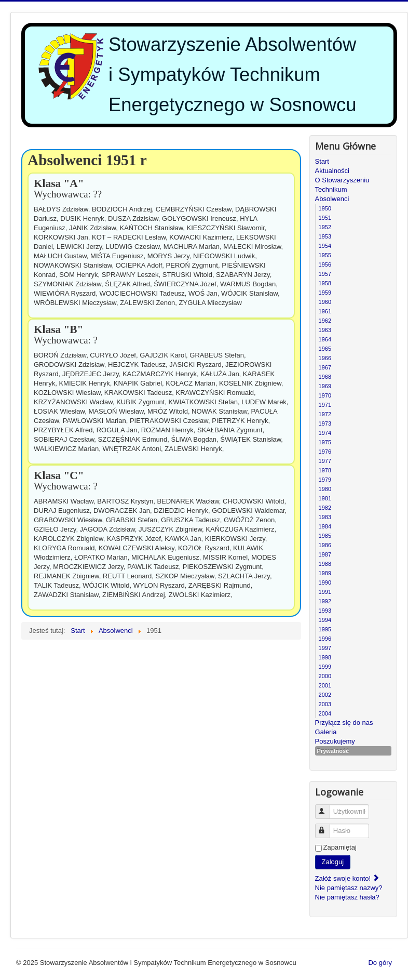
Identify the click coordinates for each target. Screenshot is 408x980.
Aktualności (332, 171)
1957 (325, 274)
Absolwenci (332, 199)
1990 (325, 582)
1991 (325, 592)
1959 (325, 293)
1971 (325, 405)
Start (322, 161)
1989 (325, 573)
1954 (325, 246)
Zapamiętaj (340, 847)
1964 (325, 339)
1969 (325, 386)
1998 (325, 657)
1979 (325, 480)
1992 (325, 601)
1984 (325, 526)
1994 (325, 620)
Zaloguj (333, 862)
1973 (325, 423)
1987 (325, 554)
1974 (325, 433)
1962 (325, 321)
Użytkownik (327, 807)
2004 (325, 713)
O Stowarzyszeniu (342, 180)
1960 (325, 302)
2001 (325, 685)
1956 (325, 264)
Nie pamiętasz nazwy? (349, 888)
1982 (325, 508)
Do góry (380, 963)
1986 (325, 545)
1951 (325, 218)
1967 (325, 367)
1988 (325, 564)
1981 (325, 498)
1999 (325, 667)
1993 (325, 611)
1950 (325, 208)
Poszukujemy (335, 741)
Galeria (326, 732)
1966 (325, 358)
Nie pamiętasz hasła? (347, 897)
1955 (325, 255)
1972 (325, 414)
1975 (325, 442)
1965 (325, 349)
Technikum (331, 189)
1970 (325, 395)
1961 (325, 311)
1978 (325, 470)
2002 (325, 695)
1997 (325, 648)
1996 (325, 639)
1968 (325, 377)
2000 (325, 676)
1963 (325, 330)
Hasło (327, 826)
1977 (325, 461)
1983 (325, 517)
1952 (325, 227)
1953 (325, 236)
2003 (325, 704)
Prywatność (333, 751)
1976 (325, 452)
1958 (325, 283)
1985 (325, 536)
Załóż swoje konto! (348, 878)
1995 (325, 629)
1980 (325, 489)
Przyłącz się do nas (344, 723)
